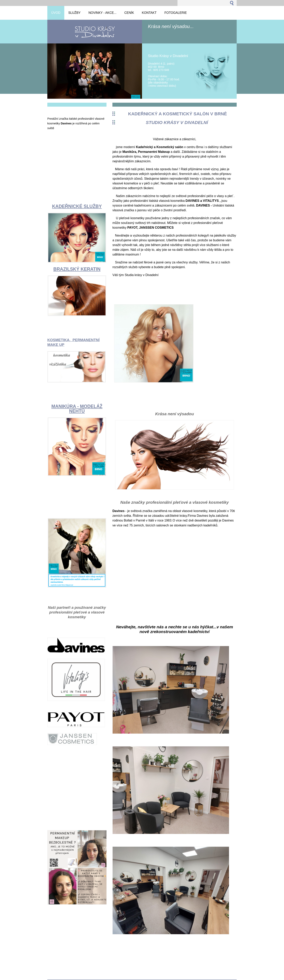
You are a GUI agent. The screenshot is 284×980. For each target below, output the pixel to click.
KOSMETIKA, (60, 340)
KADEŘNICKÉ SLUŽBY (77, 206)
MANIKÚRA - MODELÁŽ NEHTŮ (77, 409)
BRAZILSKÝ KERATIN (77, 269)
